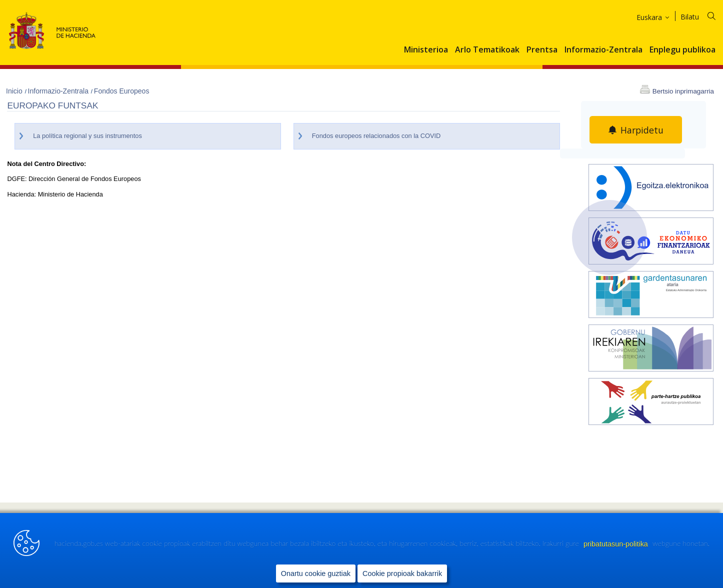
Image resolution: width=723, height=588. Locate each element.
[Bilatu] (704, 15)
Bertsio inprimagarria (683, 91)
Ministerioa (426, 50)
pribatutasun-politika (617, 544)
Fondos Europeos (122, 91)
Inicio (15, 91)
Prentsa (542, 50)
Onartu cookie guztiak (316, 573)
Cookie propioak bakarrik (402, 573)
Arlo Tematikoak (487, 50)
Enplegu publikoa (682, 50)
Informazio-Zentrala (603, 50)
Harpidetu (642, 130)
